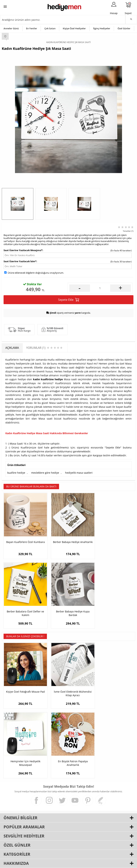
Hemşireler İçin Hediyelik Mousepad (113, 685)
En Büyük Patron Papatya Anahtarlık (24, 751)
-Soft (50, 863)
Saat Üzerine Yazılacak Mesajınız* (23, 250)
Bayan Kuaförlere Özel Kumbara (24, 541)
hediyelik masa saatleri (79, 473)
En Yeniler (32, 28)
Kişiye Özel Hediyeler (74, 28)
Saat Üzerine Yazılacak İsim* (20, 261)
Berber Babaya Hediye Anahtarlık (68, 541)
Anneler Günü (11, 28)
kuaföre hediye (16, 473)
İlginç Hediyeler (102, 28)
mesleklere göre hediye (45, 473)
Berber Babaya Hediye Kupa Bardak (24, 607)
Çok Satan (50, 28)
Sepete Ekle (69, 300)
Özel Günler (124, 28)
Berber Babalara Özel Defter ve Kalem (113, 541)
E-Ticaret (58, 863)
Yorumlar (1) (128, 231)
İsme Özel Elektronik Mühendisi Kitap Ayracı (68, 685)
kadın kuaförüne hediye (48, 379)
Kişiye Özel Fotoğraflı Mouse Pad (24, 685)
